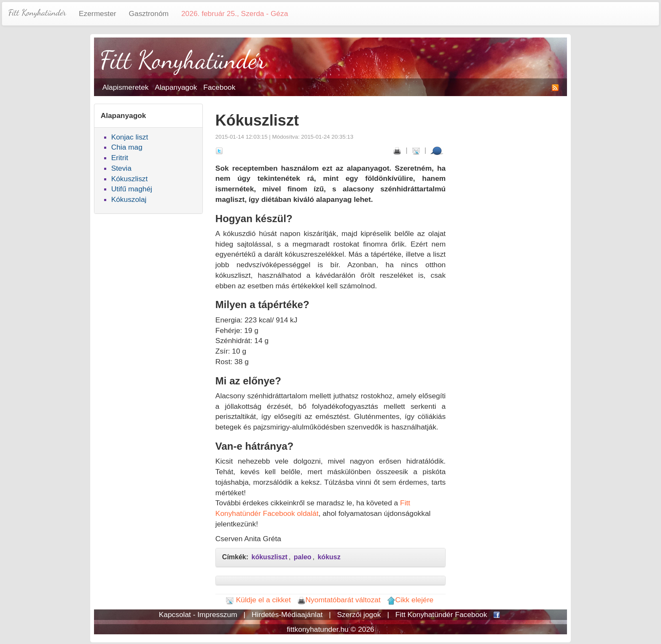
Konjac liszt (130, 137)
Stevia (121, 168)
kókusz (329, 557)
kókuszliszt (270, 557)
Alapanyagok (176, 87)
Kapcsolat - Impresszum (198, 614)
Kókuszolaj (129, 199)
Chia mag (127, 147)
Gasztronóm (149, 13)
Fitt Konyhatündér (37, 12)
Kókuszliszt (130, 179)
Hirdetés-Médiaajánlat (287, 614)
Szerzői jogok (359, 614)
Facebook (219, 87)
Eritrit (120, 158)
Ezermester (98, 13)
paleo (303, 557)
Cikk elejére (410, 600)
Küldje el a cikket (258, 600)
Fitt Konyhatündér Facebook (441, 614)
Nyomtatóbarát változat (339, 600)
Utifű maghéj (132, 189)
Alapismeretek (126, 87)
